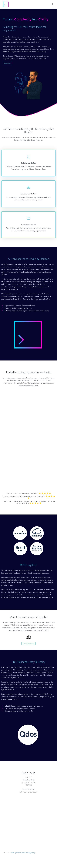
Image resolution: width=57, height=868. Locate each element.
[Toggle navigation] (52, 4)
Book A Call (7, 63)
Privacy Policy (31, 853)
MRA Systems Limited (18, 853)
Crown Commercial (28, 644)
